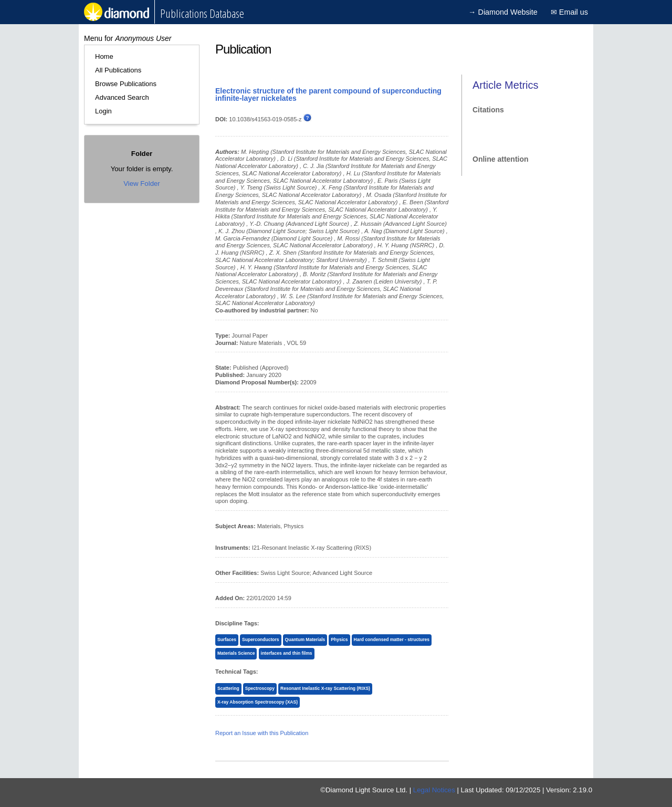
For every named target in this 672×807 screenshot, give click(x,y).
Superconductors (261, 640)
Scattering (228, 688)
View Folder (141, 184)
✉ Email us (569, 12)
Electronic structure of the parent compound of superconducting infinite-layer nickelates (328, 95)
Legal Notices (434, 790)
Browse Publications (126, 84)
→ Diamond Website (503, 12)
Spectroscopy (260, 688)
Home (104, 56)
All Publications (118, 70)
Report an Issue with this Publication (262, 733)
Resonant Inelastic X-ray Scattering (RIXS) (325, 688)
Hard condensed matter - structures (392, 640)
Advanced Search (122, 97)
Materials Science (236, 653)
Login (103, 111)
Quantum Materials (305, 640)
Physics (339, 640)
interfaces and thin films (287, 653)
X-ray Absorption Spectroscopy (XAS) (258, 702)
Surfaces (227, 640)
